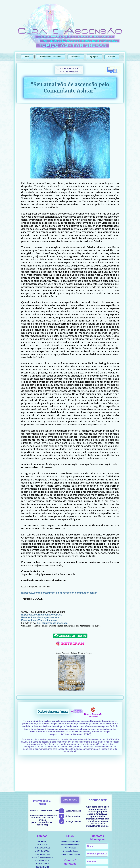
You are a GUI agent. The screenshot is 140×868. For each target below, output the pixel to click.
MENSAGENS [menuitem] (42, 812)
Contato (112, 57)
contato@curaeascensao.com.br (45, 778)
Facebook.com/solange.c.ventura (40, 617)
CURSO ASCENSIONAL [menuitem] (72, 837)
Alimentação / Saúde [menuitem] (70, 818)
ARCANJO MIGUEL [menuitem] (42, 815)
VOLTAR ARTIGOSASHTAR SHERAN (69, 70)
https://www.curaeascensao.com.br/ (42, 615)
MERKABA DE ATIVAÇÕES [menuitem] (72, 846)
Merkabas (76, 57)
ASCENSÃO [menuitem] (42, 809)
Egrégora (94, 57)
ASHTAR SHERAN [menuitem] (42, 822)
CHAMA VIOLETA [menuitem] (42, 828)
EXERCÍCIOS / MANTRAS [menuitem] (42, 825)
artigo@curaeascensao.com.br (44, 783)
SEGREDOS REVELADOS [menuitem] (42, 844)
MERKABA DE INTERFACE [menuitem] (72, 843)
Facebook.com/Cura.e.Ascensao (40, 620)
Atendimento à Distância (50, 57)
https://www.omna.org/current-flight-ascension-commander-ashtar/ (59, 593)
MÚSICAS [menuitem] (42, 841)
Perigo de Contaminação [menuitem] (70, 822)
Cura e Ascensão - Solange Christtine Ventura (74, 653)
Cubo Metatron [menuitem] (70, 815)
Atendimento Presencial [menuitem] (70, 812)
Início (27, 57)
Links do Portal (70, 767)
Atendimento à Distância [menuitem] (70, 809)
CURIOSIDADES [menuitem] (42, 834)
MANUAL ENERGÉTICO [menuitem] (72, 840)
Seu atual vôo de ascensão (52, 623)
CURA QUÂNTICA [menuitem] (42, 818)
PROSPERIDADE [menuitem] (42, 831)
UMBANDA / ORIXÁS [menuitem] (42, 838)
